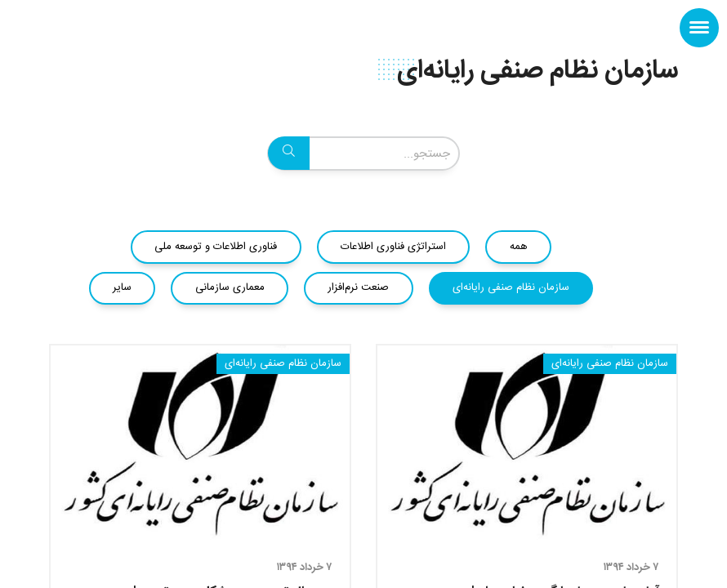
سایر (122, 287)
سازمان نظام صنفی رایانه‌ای (511, 287)
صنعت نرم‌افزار (358, 287)
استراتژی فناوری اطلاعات (393, 247)
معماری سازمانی (230, 287)
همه (519, 247)
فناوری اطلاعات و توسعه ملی (216, 247)
